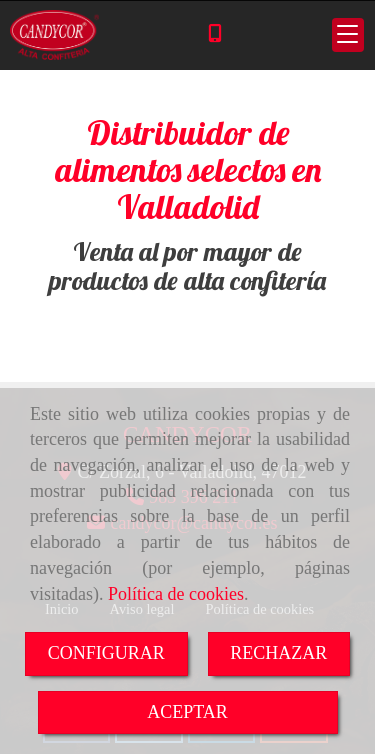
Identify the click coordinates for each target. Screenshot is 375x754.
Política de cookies (176, 594)
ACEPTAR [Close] (187, 712)
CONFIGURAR (106, 653)
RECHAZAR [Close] (278, 653)
